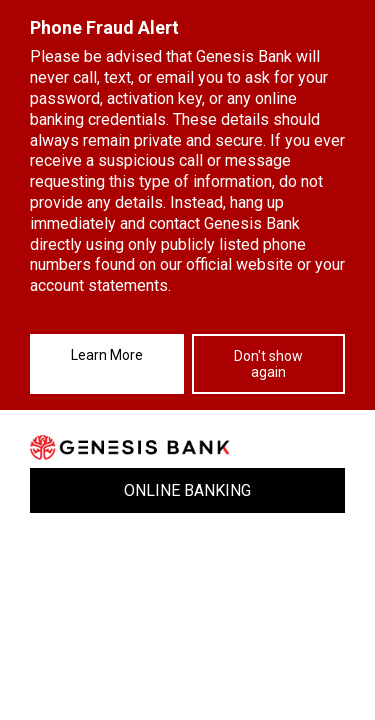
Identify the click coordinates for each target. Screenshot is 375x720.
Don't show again (268, 364)
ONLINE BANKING (187, 490)
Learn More (107, 355)
